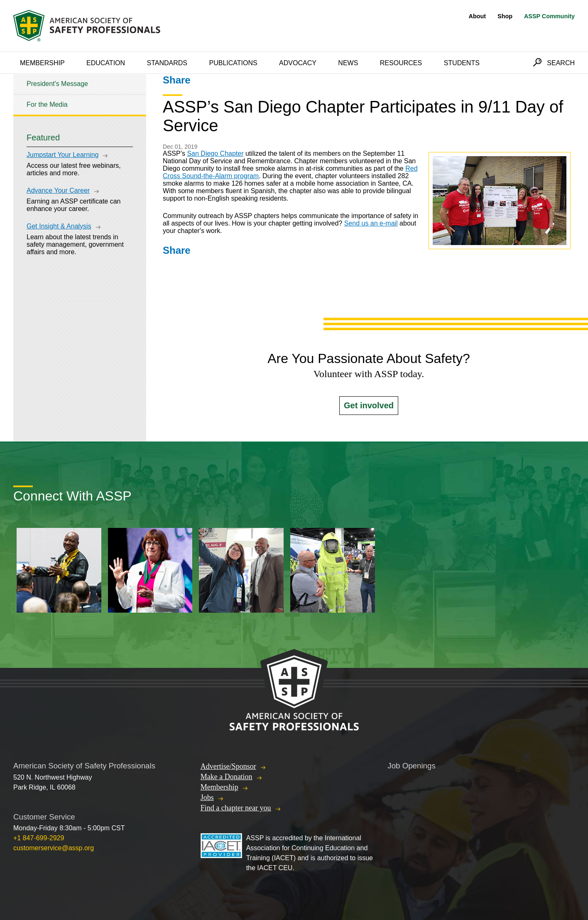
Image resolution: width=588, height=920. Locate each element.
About (478, 16)
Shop (505, 16)
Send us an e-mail (371, 223)
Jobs (207, 797)
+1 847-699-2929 (39, 838)
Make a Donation (227, 777)
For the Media (47, 104)
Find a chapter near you (236, 808)
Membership (42, 63)
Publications (233, 63)
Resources (401, 63)
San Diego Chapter (215, 153)
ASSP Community (549, 16)
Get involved (369, 405)
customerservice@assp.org (54, 848)
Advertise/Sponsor (228, 766)
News (348, 63)
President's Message (57, 84)
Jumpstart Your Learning (62, 155)
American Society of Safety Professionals (88, 26)
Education (106, 63)
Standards (167, 63)
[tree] (80, 94)
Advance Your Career (58, 190)
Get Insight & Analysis (59, 226)
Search (561, 63)
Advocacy (298, 63)
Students (462, 63)
